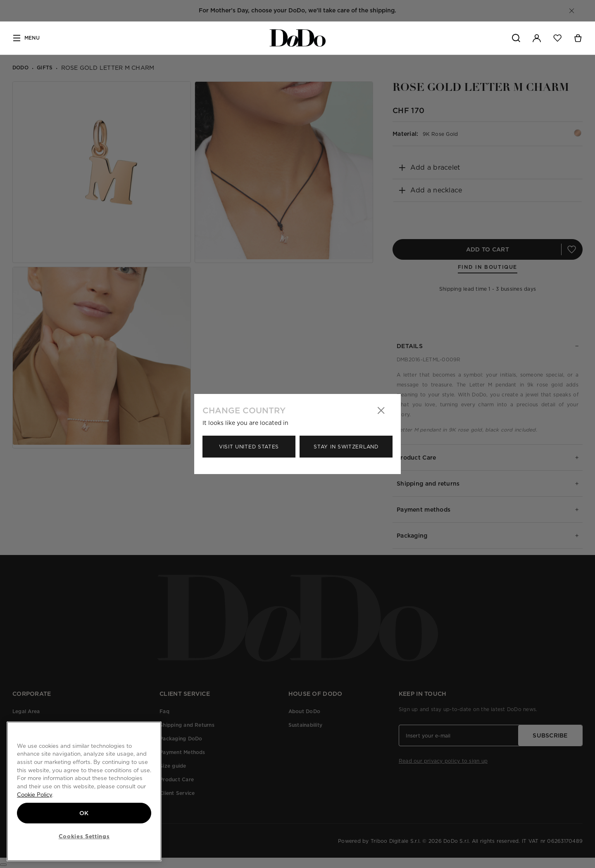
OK (84, 813)
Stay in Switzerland (346, 447)
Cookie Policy (35, 794)
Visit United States (249, 447)
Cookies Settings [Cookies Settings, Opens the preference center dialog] (84, 836)
